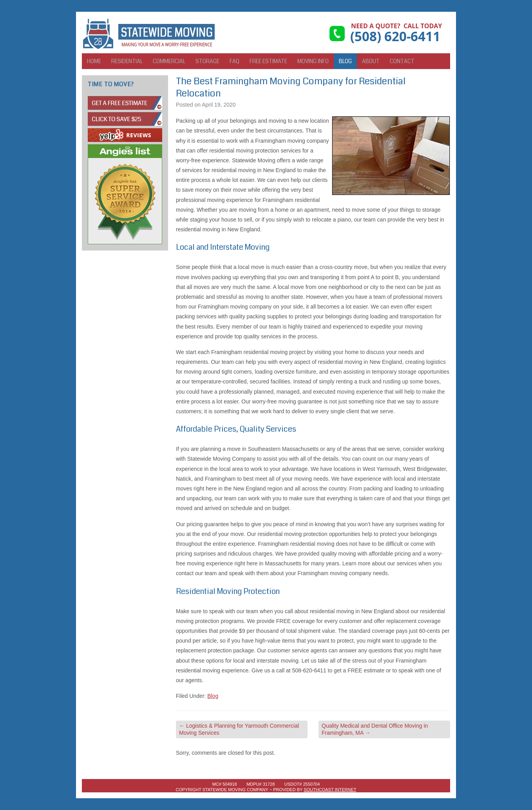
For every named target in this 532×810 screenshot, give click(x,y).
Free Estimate (268, 61)
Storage (207, 61)
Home (94, 61)
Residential (127, 61)
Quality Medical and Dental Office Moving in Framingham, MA (375, 729)
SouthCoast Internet (330, 790)
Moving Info (313, 61)
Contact (402, 61)
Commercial (169, 61)
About (371, 61)
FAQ (234, 61)
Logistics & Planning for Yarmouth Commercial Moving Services (239, 729)
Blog (345, 61)
